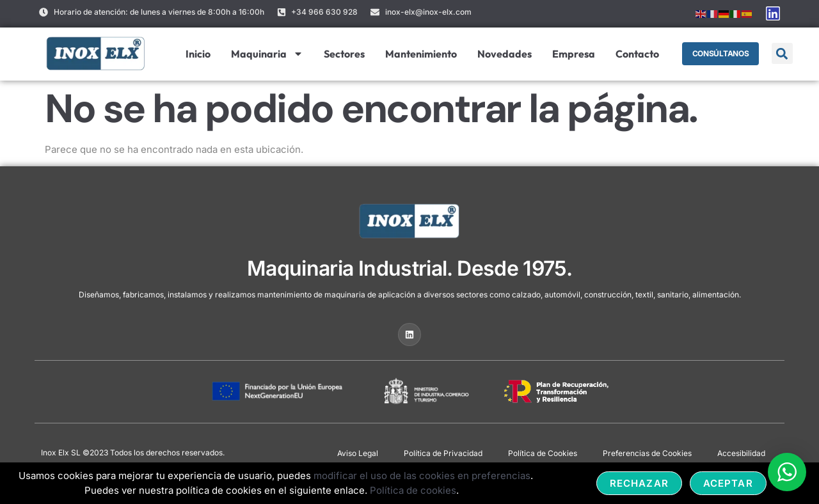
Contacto (637, 54)
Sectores (344, 54)
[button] (782, 53)
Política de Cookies (543, 453)
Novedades (504, 54)
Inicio (197, 54)
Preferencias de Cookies (647, 453)
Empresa (573, 54)
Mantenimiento (420, 54)
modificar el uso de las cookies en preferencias (422, 476)
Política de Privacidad (443, 453)
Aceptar (728, 483)
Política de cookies (413, 490)
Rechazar (639, 483)
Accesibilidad (741, 453)
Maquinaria (266, 54)
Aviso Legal (358, 453)
